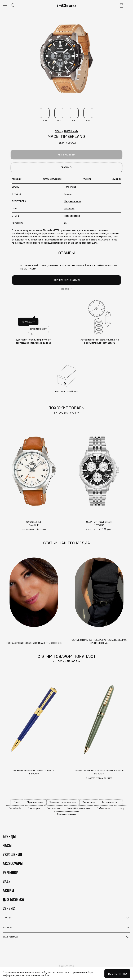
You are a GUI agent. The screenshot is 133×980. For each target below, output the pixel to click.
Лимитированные (67, 814)
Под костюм (54, 808)
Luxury (120, 808)
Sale (6, 881)
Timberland (70, 187)
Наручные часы (72, 201)
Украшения (12, 854)
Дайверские (103, 808)
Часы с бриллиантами (78, 808)
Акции (8, 890)
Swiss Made (15, 808)
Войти (65, 289)
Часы (7, 845)
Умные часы (89, 802)
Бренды (9, 836)
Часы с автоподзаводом (63, 802)
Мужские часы (35, 802)
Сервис (9, 908)
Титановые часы (111, 802)
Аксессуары (13, 863)
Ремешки (11, 872)
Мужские (69, 209)
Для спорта (34, 808)
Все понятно (117, 974)
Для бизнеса (13, 899)
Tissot (17, 802)
